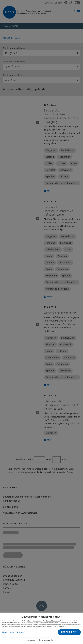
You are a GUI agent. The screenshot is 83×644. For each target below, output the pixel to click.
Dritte (34, 621)
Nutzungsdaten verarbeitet (53, 621)
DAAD (29, 621)
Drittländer (17, 623)
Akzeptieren (69, 632)
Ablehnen (21, 632)
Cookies (38, 621)
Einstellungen (8, 632)
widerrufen (62, 626)
